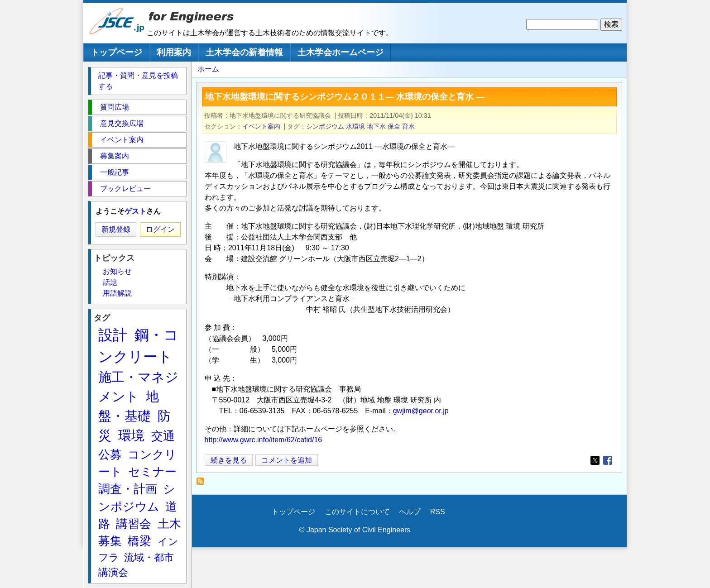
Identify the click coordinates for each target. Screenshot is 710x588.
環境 (131, 435)
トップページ (116, 52)
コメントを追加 (287, 460)
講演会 (113, 572)
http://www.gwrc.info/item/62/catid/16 (264, 440)
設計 (113, 335)
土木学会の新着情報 (244, 52)
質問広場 (115, 107)
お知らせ (117, 271)
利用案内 (174, 52)
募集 (110, 541)
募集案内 (115, 156)
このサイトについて (357, 512)
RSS (438, 512)
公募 (110, 454)
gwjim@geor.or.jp (421, 411)
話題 (110, 282)
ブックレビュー (125, 189)
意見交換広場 (122, 123)
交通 (163, 436)
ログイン (160, 229)
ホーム (208, 69)
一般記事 (115, 172)
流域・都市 (149, 557)
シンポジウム (325, 126)
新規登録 (116, 229)
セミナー (152, 472)
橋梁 (139, 541)
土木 (169, 524)
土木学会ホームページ (341, 52)
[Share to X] (595, 460)
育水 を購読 (203, 484)
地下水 (376, 126)
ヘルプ (410, 512)
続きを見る (229, 460)
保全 (394, 126)
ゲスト (135, 211)
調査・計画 (128, 489)
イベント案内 (261, 126)
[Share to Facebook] (608, 460)
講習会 (134, 524)
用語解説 (117, 293)
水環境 (355, 126)
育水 (408, 126)
